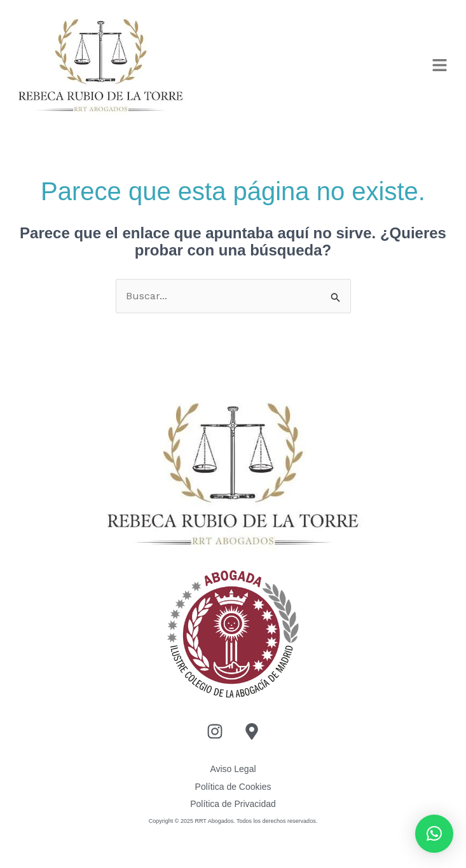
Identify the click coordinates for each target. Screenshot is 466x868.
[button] (440, 66)
